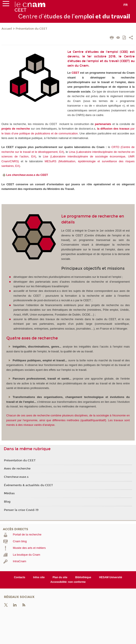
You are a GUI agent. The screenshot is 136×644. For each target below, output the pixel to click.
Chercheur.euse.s (16, 477)
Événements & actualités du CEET (28, 485)
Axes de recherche (17, 469)
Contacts (19, 577)
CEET (75, 73)
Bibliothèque (83, 577)
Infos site (39, 577)
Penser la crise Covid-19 (21, 510)
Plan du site (60, 577)
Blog (7, 502)
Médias (9, 493)
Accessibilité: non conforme (68, 582)
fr (126, 5)
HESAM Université (111, 577)
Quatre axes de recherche (32, 338)
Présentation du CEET (31, 29)
